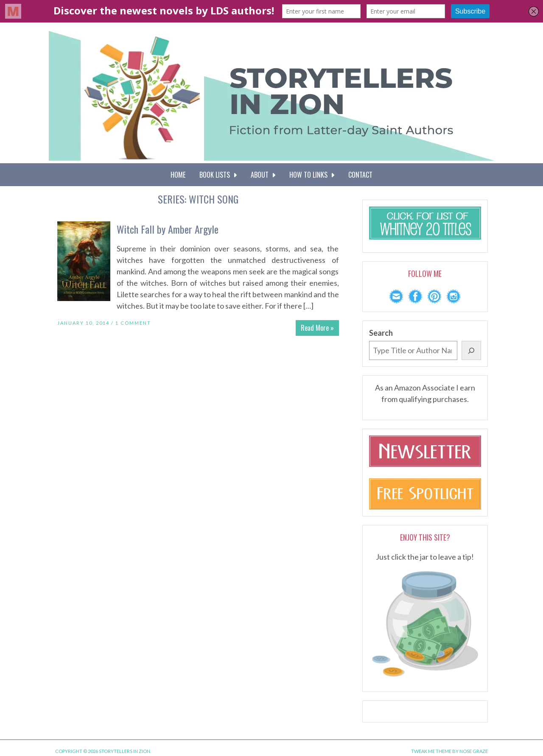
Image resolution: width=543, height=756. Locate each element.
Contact (360, 175)
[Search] (471, 350)
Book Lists (218, 175)
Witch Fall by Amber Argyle (168, 229)
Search (381, 333)
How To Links (312, 175)
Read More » (317, 328)
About (263, 175)
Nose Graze (474, 751)
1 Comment (133, 323)
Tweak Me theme (431, 751)
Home (178, 175)
